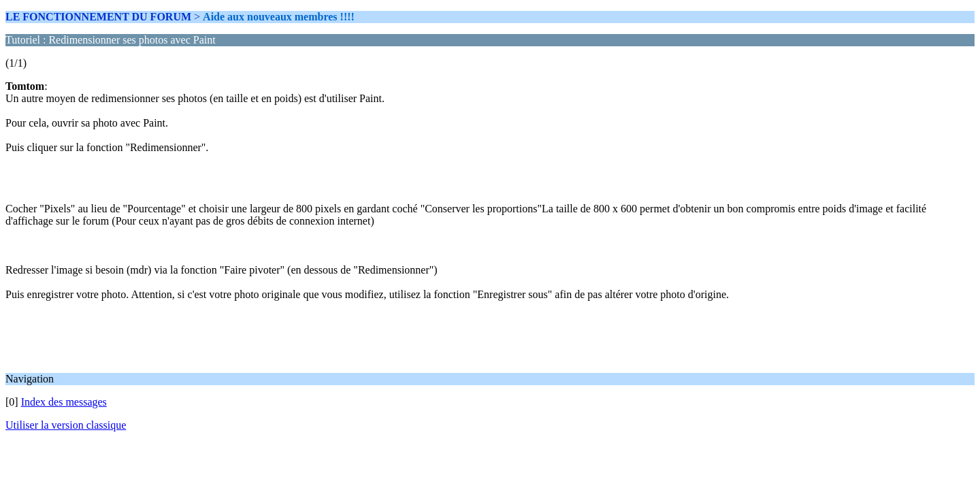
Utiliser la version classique (66, 425)
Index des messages (64, 402)
